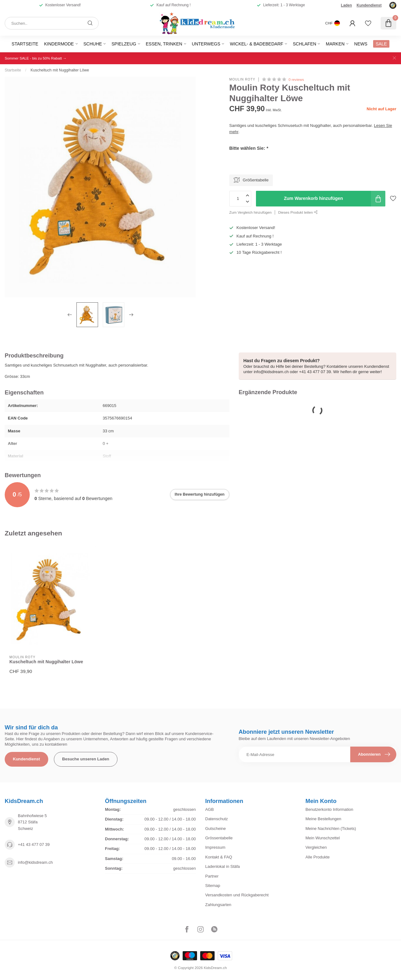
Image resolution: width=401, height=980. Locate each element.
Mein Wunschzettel (323, 838)
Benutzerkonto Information (329, 809)
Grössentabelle (219, 838)
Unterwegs (206, 44)
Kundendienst (369, 5)
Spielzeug (124, 44)
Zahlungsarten (218, 905)
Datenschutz (216, 819)
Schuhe (93, 44)
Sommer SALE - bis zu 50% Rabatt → (36, 58)
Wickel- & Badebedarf (257, 44)
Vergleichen (316, 847)
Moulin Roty (242, 80)
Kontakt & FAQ (219, 857)
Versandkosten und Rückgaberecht (237, 895)
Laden (346, 5)
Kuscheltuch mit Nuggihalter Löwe (60, 70)
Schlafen (305, 44)
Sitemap (213, 886)
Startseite (25, 44)
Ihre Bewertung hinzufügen (200, 494)
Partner (212, 876)
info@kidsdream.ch (35, 862)
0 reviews (296, 79)
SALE (381, 44)
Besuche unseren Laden (86, 759)
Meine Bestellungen (323, 819)
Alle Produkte (318, 857)
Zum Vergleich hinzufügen (250, 212)
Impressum (215, 847)
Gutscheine (216, 829)
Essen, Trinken (164, 44)
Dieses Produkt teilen (298, 212)
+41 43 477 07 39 (34, 844)
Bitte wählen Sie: (249, 148)
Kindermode (59, 44)
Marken (335, 44)
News (361, 44)
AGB (209, 809)
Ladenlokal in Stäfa (223, 866)
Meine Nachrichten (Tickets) (331, 829)
